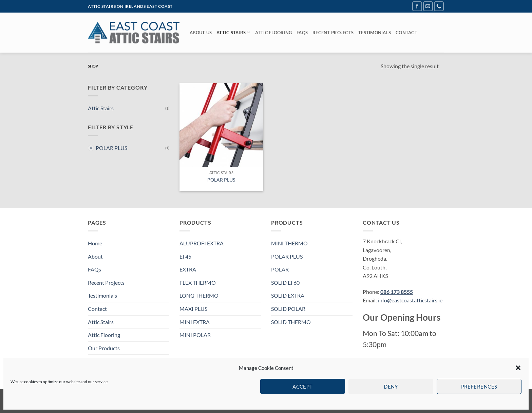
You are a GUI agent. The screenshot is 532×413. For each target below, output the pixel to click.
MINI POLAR (195, 335)
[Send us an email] (428, 6)
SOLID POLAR (288, 309)
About (95, 256)
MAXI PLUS (193, 309)
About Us (201, 33)
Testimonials (375, 33)
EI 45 (185, 256)
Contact (406, 33)
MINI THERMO (289, 243)
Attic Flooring (274, 33)
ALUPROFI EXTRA (202, 243)
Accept (303, 387)
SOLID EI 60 (285, 283)
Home (95, 243)
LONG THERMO (199, 295)
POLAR (280, 269)
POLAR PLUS (111, 148)
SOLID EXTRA (288, 295)
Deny (391, 387)
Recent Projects (333, 33)
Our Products (104, 348)
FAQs (302, 33)
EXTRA (188, 269)
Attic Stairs (233, 32)
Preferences (479, 387)
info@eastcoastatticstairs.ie (410, 300)
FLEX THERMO (198, 283)
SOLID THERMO (291, 322)
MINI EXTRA (195, 322)
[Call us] (439, 6)
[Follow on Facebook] (417, 6)
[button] (518, 368)
